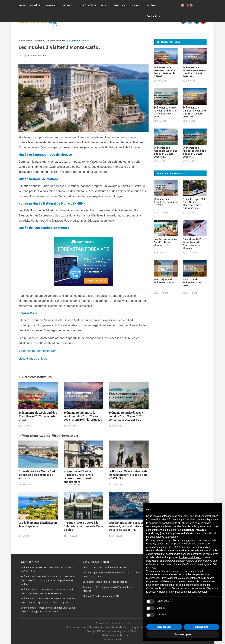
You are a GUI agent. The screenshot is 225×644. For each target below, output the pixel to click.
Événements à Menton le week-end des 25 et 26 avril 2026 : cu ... (166, 152)
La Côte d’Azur (88, 5)
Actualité (35, 5)
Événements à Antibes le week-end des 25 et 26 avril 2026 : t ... (195, 152)
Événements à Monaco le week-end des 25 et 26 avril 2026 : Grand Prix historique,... (83, 416)
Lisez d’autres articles (33, 359)
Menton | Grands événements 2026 (164, 281)
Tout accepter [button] (202, 627)
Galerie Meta (28, 313)
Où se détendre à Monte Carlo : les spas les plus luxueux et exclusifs (38, 475)
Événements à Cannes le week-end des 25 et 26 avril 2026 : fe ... (194, 112)
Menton (120, 5)
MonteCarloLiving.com (115, 631)
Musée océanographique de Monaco (45, 155)
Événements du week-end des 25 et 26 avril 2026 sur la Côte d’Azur (38, 416)
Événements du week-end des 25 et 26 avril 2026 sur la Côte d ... (165, 72)
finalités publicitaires (190, 557)
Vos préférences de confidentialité (113, 635)
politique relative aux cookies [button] (162, 537)
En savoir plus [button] (183, 634)
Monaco (69, 5)
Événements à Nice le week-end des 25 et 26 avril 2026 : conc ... (165, 112)
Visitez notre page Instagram (37, 351)
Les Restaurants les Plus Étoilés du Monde (165, 242)
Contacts (154, 16)
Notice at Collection (112, 639)
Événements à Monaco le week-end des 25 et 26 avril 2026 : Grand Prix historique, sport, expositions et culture (49, 580)
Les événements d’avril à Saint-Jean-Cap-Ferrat (38, 524)
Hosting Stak (135, 627)
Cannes (136, 5)
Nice (105, 5)
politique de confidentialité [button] (163, 523)
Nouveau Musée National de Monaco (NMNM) (52, 203)
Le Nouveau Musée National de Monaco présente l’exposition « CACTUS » (128, 475)
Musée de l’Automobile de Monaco (44, 228)
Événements (52, 5)
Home (22, 5)
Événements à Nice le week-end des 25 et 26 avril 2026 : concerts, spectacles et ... (126, 416)
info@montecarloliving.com (116, 623)
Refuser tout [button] (164, 627)
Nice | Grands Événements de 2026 (192, 282)
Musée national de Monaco (38, 179)
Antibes (151, 5)
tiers (188, 540)
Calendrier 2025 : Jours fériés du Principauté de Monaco (193, 244)
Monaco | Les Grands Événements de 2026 (165, 202)
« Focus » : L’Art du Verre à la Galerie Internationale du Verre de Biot (83, 526)
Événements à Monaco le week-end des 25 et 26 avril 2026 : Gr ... (195, 72)
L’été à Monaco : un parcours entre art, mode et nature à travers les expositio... (127, 526)
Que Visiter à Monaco (78, 41)
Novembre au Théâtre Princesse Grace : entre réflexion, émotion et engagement (78, 477)
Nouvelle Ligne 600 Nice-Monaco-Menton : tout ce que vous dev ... (194, 203)
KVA (117, 627)
